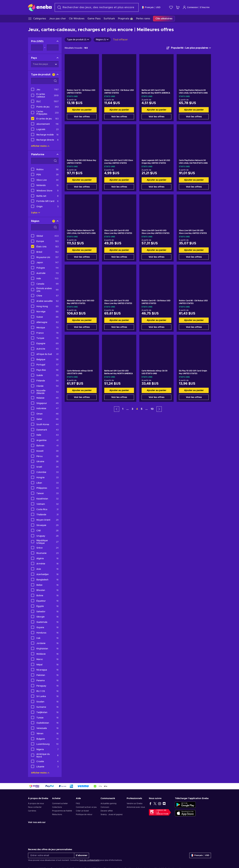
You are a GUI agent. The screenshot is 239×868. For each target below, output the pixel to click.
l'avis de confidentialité (89, 860)
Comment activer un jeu (86, 807)
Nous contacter (35, 807)
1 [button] (123, 409)
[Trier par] (189, 48)
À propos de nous (36, 803)
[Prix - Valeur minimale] (37, 48)
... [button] (128, 409)
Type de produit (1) (78, 40)
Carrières (32, 811)
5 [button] (142, 409)
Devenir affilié (107, 811)
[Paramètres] (151, 7)
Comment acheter (60, 803)
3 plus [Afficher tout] (36, 213)
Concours (105, 807)
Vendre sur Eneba (135, 803)
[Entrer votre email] (51, 855)
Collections (57, 807)
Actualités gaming (109, 803)
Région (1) (102, 40)
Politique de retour (84, 814)
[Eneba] (40, 7)
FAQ (78, 803)
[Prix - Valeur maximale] (53, 48)
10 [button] (152, 409)
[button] (117, 409)
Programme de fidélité (62, 811)
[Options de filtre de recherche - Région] (45, 227)
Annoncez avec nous (136, 807)
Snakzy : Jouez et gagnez (112, 814)
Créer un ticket (82, 811)
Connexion (190, 7)
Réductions (57, 814)
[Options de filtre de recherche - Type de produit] (45, 81)
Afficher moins (40, 146)
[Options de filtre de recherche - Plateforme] (45, 161)
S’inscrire (205, 7)
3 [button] (132, 409)
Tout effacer (120, 40)
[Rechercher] (97, 7)
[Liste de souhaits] (171, 7)
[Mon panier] (178, 7)
